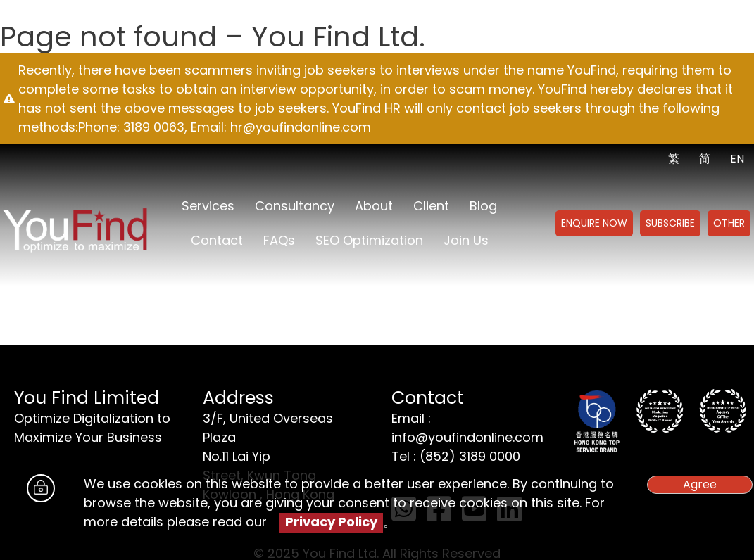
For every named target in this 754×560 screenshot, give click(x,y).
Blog (483, 206)
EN (737, 159)
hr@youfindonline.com (301, 127)
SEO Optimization (369, 240)
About (374, 206)
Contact (217, 240)
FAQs (279, 240)
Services (208, 206)
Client (431, 206)
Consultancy (295, 206)
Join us (466, 240)
